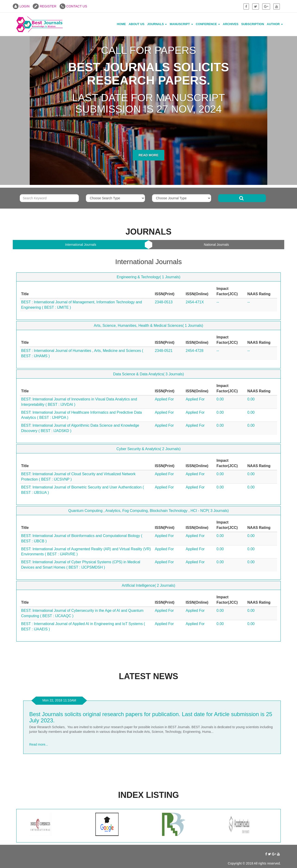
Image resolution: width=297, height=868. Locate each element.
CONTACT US (73, 6)
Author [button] (275, 24)
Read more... (39, 744)
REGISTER (44, 6)
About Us (136, 24)
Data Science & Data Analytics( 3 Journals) (148, 374)
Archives (231, 24)
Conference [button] (208, 24)
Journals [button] (157, 24)
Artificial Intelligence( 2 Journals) (148, 585)
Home (121, 24)
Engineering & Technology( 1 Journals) (149, 277)
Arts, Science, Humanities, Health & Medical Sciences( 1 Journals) (148, 326)
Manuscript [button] (181, 24)
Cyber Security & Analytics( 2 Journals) (149, 449)
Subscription (253, 24)
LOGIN (21, 6)
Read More (148, 155)
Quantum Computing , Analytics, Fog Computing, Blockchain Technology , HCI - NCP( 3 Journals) (148, 511)
